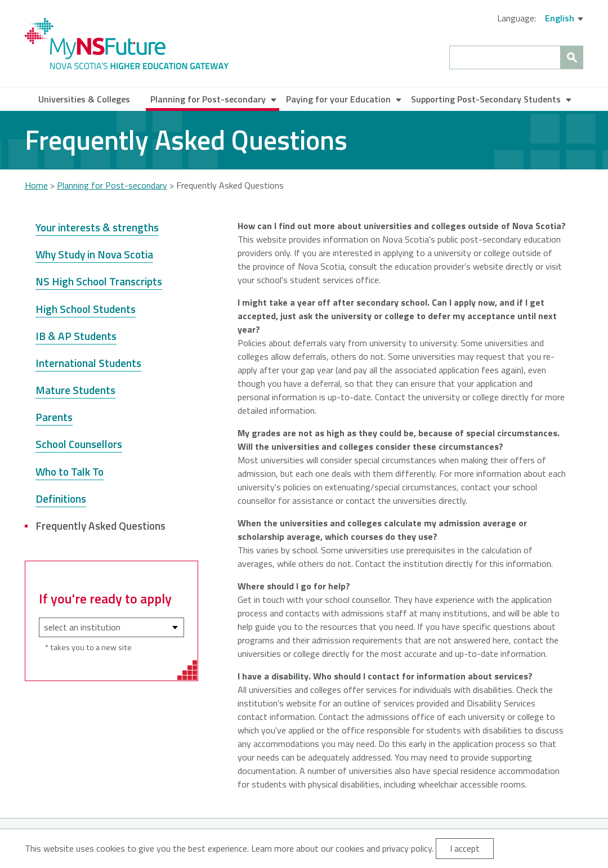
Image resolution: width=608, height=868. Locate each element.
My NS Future (127, 44)
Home (36, 185)
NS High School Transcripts (99, 281)
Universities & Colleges (84, 99)
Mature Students (75, 390)
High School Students (86, 309)
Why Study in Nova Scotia (94, 254)
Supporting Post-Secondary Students (486, 99)
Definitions (61, 498)
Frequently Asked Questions (100, 525)
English (560, 18)
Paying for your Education (338, 99)
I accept (465, 848)
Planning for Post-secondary (208, 99)
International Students (88, 363)
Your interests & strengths (97, 227)
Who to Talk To (70, 471)
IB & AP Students (76, 336)
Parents (54, 417)
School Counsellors (79, 444)
